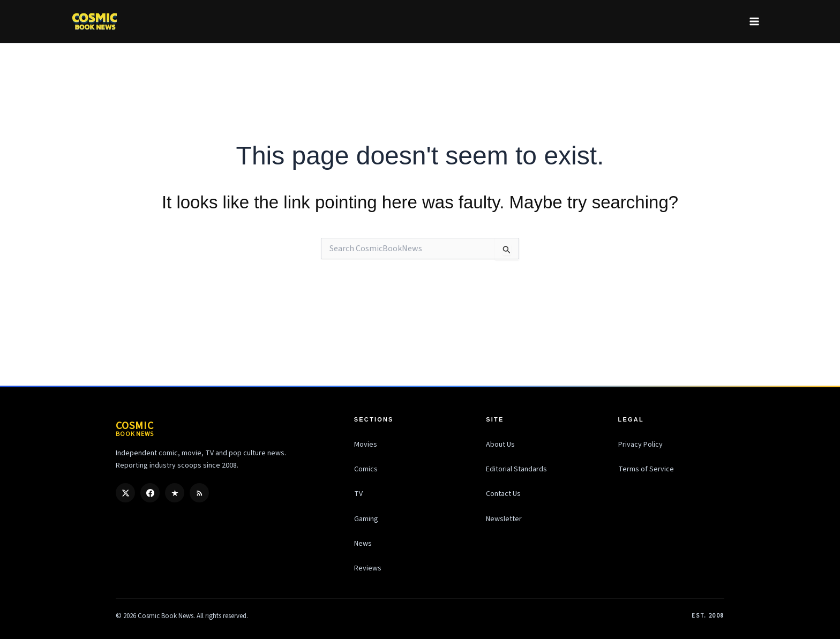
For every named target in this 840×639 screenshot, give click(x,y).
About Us (500, 445)
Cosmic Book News (166, 616)
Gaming (366, 519)
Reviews (368, 568)
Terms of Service (646, 469)
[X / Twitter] (125, 493)
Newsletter (504, 519)
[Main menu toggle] (754, 21)
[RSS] (199, 493)
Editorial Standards (516, 469)
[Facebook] (150, 493)
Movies (366, 445)
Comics (366, 469)
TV (358, 494)
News (363, 544)
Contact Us (503, 494)
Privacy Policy (640, 445)
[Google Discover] (175, 493)
